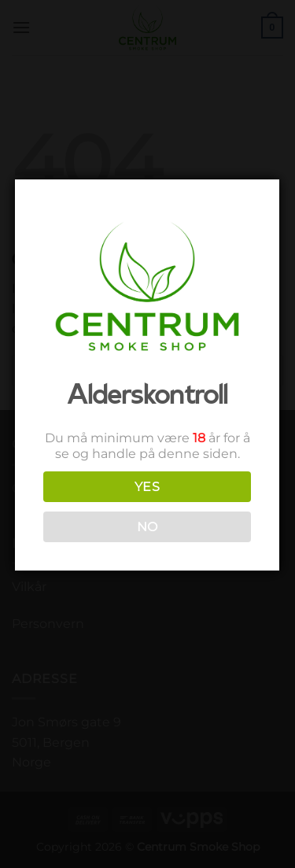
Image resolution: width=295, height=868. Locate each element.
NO (146, 527)
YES (146, 487)
